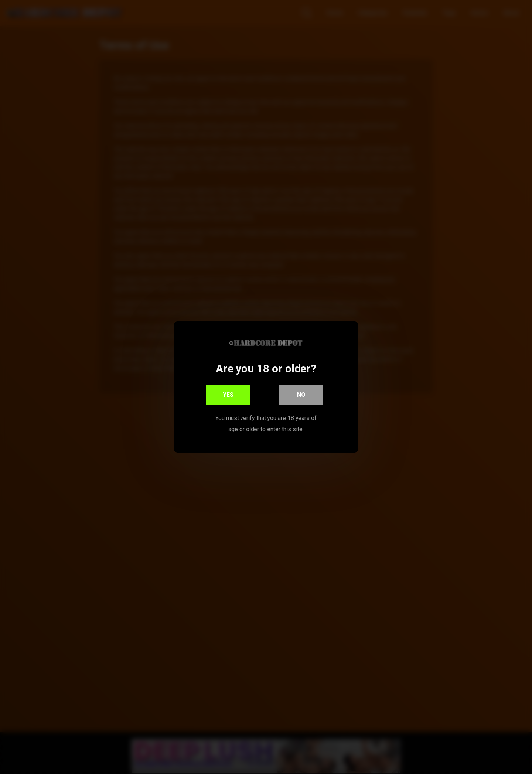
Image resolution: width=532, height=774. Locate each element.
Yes (228, 395)
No (301, 395)
